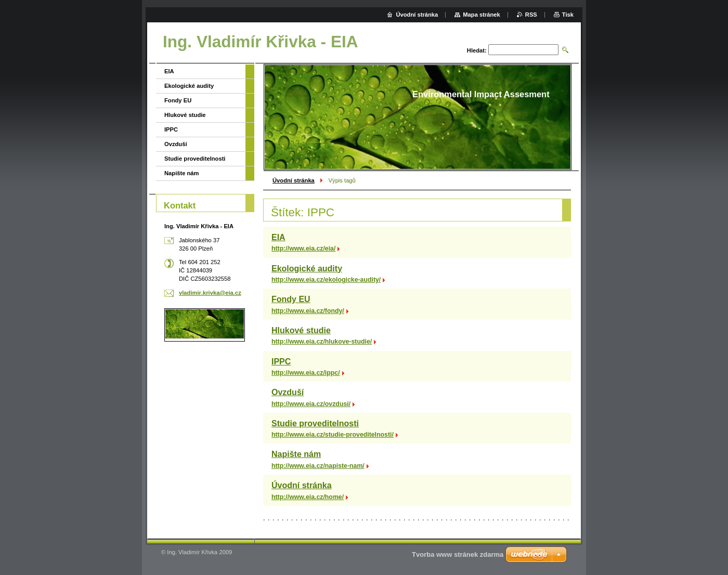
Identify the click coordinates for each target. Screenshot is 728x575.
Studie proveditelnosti (315, 423)
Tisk (568, 15)
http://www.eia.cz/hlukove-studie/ (322, 342)
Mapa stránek (482, 15)
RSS (531, 15)
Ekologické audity (307, 269)
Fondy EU (291, 299)
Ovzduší (288, 392)
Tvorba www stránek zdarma (458, 554)
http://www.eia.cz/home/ (308, 497)
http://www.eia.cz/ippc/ (306, 373)
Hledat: (477, 50)
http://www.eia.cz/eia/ (303, 249)
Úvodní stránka (294, 180)
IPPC (281, 362)
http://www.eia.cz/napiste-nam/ (318, 466)
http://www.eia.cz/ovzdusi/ (311, 404)
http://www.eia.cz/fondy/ (308, 311)
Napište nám (296, 454)
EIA (278, 237)
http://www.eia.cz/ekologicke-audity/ (326, 280)
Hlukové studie (301, 330)
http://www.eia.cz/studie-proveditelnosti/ (333, 435)
